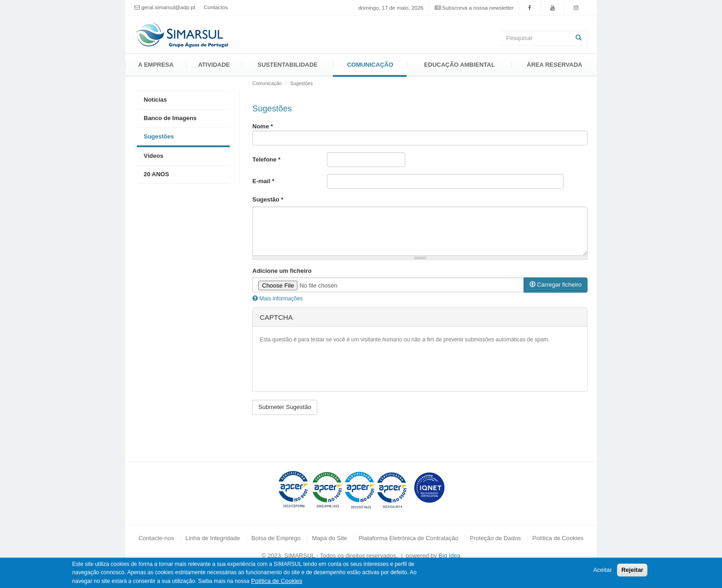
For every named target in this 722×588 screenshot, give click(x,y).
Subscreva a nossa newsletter (478, 8)
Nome (263, 126)
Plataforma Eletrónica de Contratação (409, 538)
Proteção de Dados (495, 538)
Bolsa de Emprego (276, 538)
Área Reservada (554, 65)
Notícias (155, 100)
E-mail (263, 181)
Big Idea (449, 556)
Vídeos (154, 156)
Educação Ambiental (460, 65)
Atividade (214, 65)
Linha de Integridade (213, 538)
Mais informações (277, 299)
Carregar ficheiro (556, 285)
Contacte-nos (156, 538)
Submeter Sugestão (285, 407)
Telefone (266, 159)
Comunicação (370, 65)
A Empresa (156, 65)
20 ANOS (156, 174)
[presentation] (330, 366)
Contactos (216, 7)
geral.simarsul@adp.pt (168, 7)
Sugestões (159, 136)
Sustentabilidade (287, 65)
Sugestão (268, 199)
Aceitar (602, 570)
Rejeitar (632, 570)
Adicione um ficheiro (282, 271)
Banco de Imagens (170, 118)
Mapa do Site (329, 538)
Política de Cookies (558, 538)
